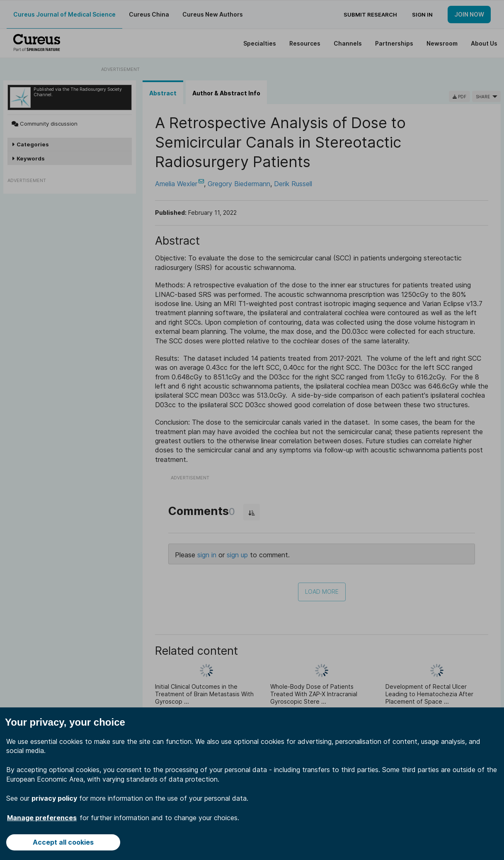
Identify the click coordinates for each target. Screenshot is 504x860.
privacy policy (54, 798)
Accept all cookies (63, 842)
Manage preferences (42, 818)
